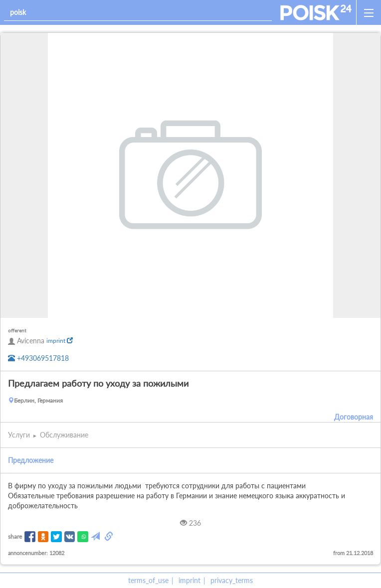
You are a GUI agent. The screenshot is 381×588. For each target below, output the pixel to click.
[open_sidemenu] (369, 12)
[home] (316, 12)
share (15, 536)
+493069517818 (38, 358)
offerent (17, 330)
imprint (60, 341)
